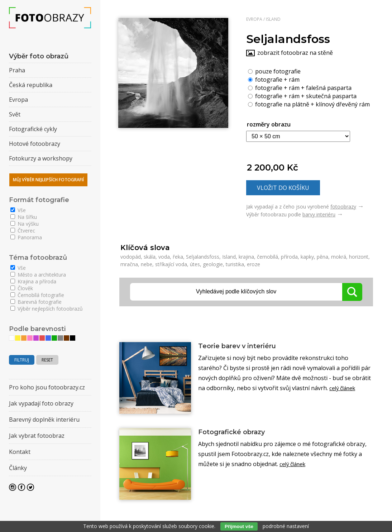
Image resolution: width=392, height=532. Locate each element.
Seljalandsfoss (203, 257)
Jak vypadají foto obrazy (41, 403)
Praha (17, 70)
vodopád (131, 257)
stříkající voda (171, 264)
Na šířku (24, 217)
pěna (322, 257)
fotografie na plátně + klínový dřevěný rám (309, 104)
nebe (147, 264)
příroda (289, 257)
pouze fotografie (274, 71)
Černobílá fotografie (37, 295)
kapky (307, 257)
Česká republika (31, 85)
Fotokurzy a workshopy (41, 158)
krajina (246, 257)
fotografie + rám (274, 79)
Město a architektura (38, 275)
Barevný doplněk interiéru (44, 420)
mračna (129, 264)
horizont (359, 257)
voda (164, 257)
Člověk (22, 288)
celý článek (344, 389)
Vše (18, 210)
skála (150, 257)
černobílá (267, 257)
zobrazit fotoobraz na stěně (295, 53)
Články (18, 468)
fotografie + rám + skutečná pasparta (302, 96)
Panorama (26, 237)
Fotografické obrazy (236, 432)
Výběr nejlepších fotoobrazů (47, 309)
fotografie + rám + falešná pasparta (300, 87)
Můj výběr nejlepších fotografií (48, 180)
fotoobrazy (343, 207)
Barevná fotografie (36, 302)
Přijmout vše (239, 526)
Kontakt (20, 452)
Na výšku (25, 224)
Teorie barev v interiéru (243, 346)
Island (273, 19)
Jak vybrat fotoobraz (37, 436)
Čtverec (23, 231)
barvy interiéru (319, 214)
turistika (235, 264)
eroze (254, 264)
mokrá (339, 257)
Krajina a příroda (33, 281)
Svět (15, 114)
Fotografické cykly (33, 129)
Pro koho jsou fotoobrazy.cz (47, 387)
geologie (213, 264)
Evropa (254, 19)
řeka (178, 257)
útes (195, 264)
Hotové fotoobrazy (35, 144)
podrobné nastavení (286, 526)
